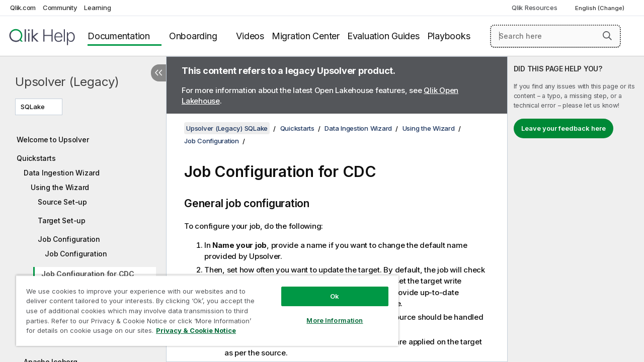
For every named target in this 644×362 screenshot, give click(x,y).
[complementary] (576, 209)
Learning (97, 8)
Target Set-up (62, 220)
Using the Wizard (60, 187)
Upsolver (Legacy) (67, 82)
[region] (203, 307)
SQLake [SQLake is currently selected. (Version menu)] (33, 107)
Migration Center (306, 36)
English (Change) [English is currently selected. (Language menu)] (600, 8)
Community (60, 8)
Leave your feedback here (563, 128)
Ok (327, 289)
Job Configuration (69, 239)
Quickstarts (36, 158)
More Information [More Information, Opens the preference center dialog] (327, 313)
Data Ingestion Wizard (62, 173)
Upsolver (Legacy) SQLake (227, 128)
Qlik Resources (535, 8)
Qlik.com (23, 8)
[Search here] (555, 36)
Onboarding (193, 36)
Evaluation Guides (383, 36)
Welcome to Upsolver (53, 140)
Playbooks (449, 36)
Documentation (119, 36)
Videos (250, 36)
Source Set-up (62, 202)
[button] (607, 36)
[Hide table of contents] (158, 73)
